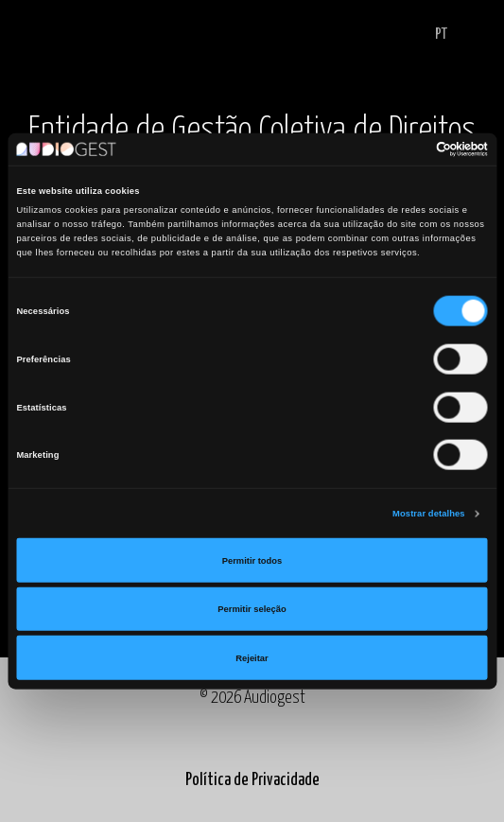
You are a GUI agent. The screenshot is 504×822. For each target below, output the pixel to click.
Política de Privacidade (252, 780)
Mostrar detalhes (429, 514)
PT (441, 35)
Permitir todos (252, 560)
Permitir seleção (252, 609)
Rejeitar (252, 657)
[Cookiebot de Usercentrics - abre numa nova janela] (405, 149)
